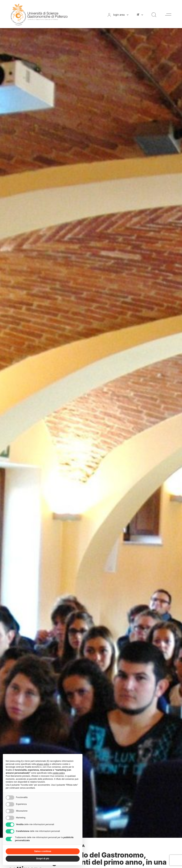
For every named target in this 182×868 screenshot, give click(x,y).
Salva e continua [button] (43, 851)
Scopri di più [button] (43, 859)
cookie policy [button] (58, 773)
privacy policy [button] (43, 764)
